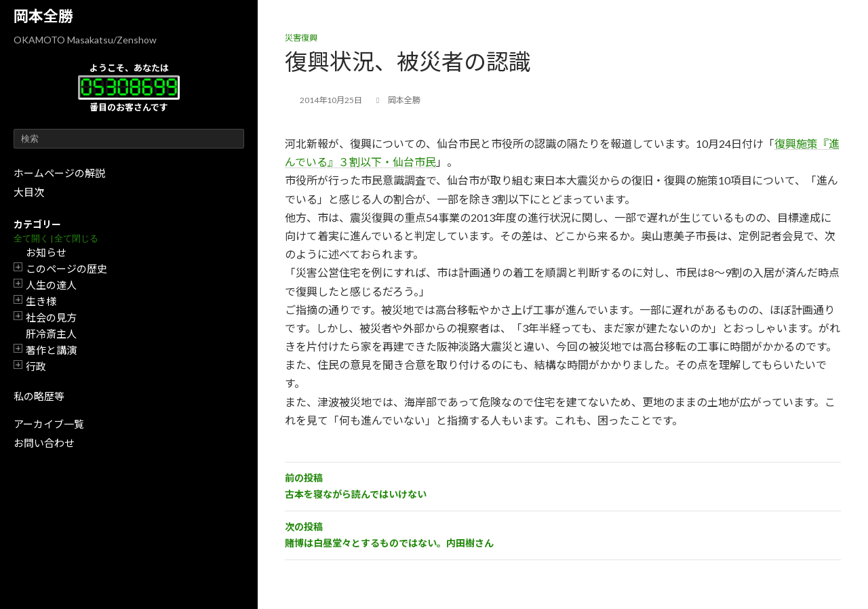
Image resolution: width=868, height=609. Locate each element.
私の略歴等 (39, 396)
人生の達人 (51, 285)
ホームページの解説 (59, 173)
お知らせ (46, 252)
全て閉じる (76, 238)
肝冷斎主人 (51, 334)
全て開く (31, 238)
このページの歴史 (66, 269)
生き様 (41, 301)
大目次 (29, 192)
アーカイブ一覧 (49, 424)
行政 (36, 366)
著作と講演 (51, 350)
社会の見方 (51, 317)
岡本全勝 (43, 16)
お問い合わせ (44, 443)
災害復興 (301, 38)
